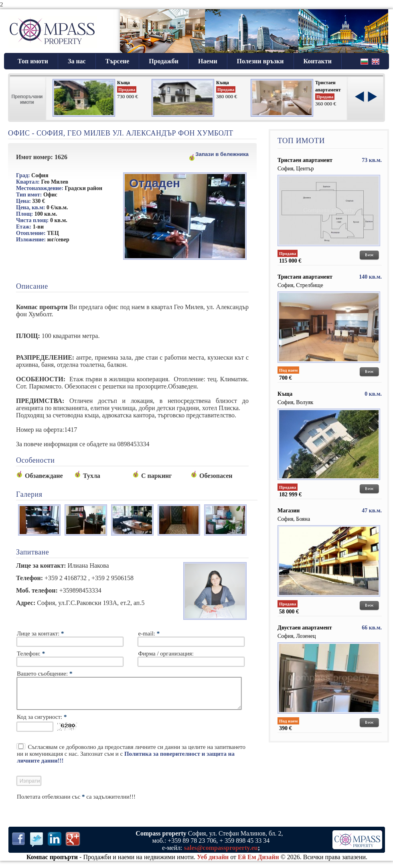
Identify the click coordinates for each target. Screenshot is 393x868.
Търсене (117, 61)
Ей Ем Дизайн (258, 863)
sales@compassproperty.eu (221, 854)
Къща (124, 83)
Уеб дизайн (213, 863)
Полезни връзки (260, 61)
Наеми (208, 61)
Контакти (318, 61)
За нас (77, 61)
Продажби (164, 61)
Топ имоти (33, 61)
